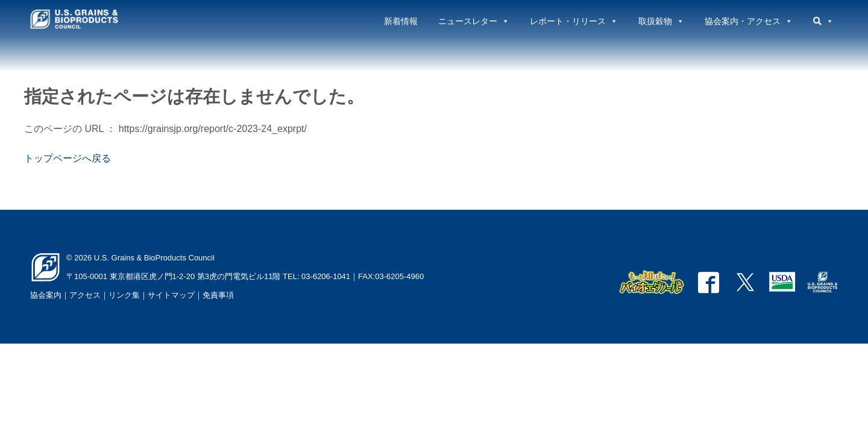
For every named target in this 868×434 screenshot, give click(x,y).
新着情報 (401, 21)
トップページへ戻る (68, 158)
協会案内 (46, 295)
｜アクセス (81, 295)
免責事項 (218, 295)
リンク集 (124, 295)
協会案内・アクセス (749, 21)
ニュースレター (474, 21)
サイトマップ (171, 295)
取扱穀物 (661, 21)
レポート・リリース (574, 21)
